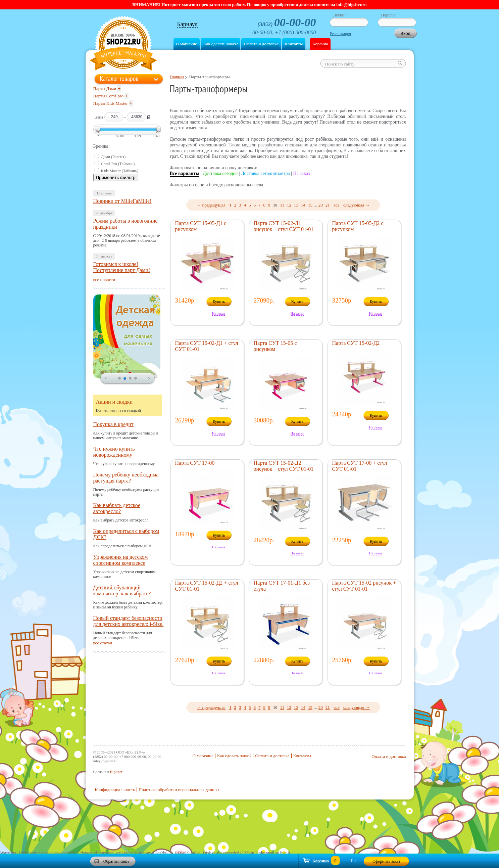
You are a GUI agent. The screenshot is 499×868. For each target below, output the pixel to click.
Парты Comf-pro (108, 96)
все (337, 205)
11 (282, 205)
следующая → (357, 205)
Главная (177, 77)
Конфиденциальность (115, 790)
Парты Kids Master (111, 103)
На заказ (301, 173)
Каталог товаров (119, 79)
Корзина (320, 44)
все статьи (103, 643)
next (149, 379)
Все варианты (185, 173)
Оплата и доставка (261, 44)
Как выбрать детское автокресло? (117, 508)
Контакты (294, 44)
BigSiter (116, 772)
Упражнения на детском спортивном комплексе (121, 560)
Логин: (340, 15)
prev (106, 379)
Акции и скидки (114, 402)
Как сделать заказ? (220, 44)
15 (310, 205)
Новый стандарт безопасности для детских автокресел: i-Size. (129, 621)
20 (321, 205)
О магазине (187, 44)
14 (303, 205)
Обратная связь (116, 861)
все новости (104, 280)
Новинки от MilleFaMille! (122, 201)
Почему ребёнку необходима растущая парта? (126, 478)
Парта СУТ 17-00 (195, 463)
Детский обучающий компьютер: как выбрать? (122, 590)
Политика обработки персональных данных (179, 790)
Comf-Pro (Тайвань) (118, 164)
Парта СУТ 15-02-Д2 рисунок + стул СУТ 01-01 (284, 466)
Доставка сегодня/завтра (265, 173)
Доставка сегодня (220, 173)
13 (296, 205)
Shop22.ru (123, 44)
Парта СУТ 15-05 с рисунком (275, 346)
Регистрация (341, 34)
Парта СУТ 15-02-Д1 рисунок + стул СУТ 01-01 (284, 226)
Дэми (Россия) (113, 157)
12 (289, 205)
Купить (219, 302)
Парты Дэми (105, 88)
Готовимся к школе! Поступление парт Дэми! (122, 267)
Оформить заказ (386, 861)
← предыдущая (211, 205)
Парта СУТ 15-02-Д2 (356, 343)
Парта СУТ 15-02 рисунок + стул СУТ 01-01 (364, 586)
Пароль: (389, 15)
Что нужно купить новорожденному (114, 452)
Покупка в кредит (113, 424)
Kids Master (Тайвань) (120, 171)
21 (328, 205)
